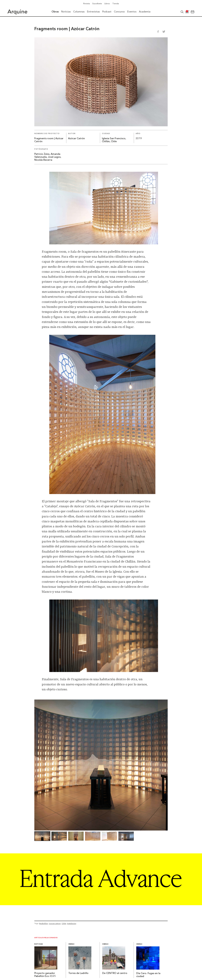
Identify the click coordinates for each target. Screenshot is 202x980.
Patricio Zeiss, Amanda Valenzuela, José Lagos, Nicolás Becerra (48, 157)
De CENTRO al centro (115, 973)
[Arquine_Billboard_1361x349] (101, 904)
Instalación (72, 923)
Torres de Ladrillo (78, 973)
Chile (64, 923)
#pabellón (44, 923)
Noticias (39, 944)
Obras (71, 944)
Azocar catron (55, 923)
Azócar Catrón (76, 139)
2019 (139, 139)
